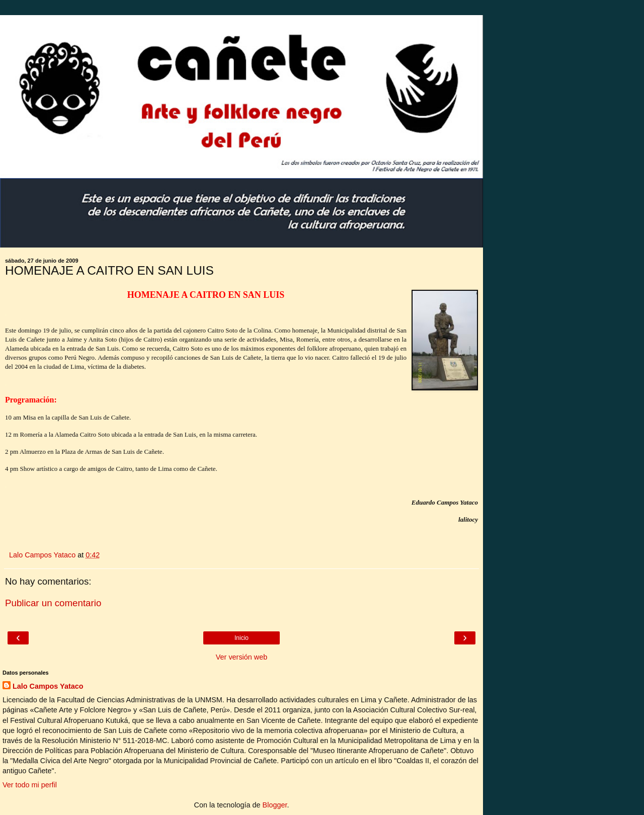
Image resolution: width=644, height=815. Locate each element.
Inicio (242, 638)
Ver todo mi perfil (30, 785)
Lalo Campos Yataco (48, 686)
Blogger (275, 805)
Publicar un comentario (53, 603)
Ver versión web (242, 657)
